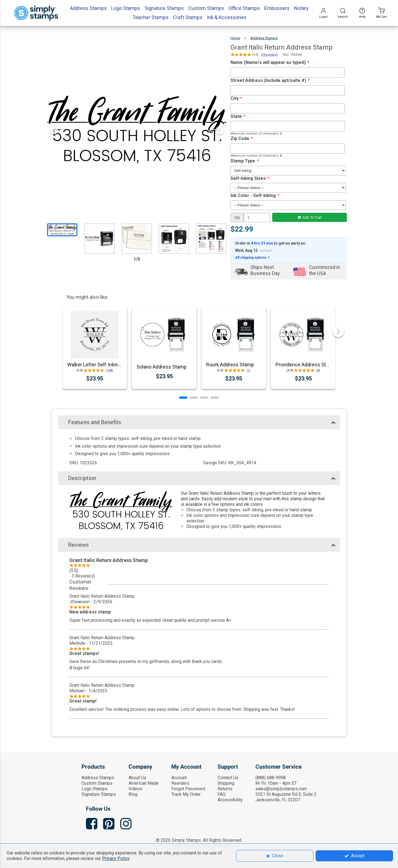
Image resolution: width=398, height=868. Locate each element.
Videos (135, 789)
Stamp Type (244, 161)
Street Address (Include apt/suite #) (270, 80)
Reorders (180, 783)
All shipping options (253, 258)
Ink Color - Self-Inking (255, 195)
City (236, 98)
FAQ (222, 794)
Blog (133, 794)
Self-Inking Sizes (250, 178)
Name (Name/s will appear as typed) (270, 62)
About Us (137, 778)
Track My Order (186, 794)
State (238, 116)
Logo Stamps (95, 789)
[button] (183, 398)
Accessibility (230, 800)
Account (179, 778)
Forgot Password (188, 789)
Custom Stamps (97, 783)
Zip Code (241, 138)
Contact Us (228, 778)
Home (235, 38)
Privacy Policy (116, 858)
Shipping (226, 783)
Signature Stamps (99, 794)
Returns (225, 789)
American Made (144, 783)
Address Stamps (264, 38)
